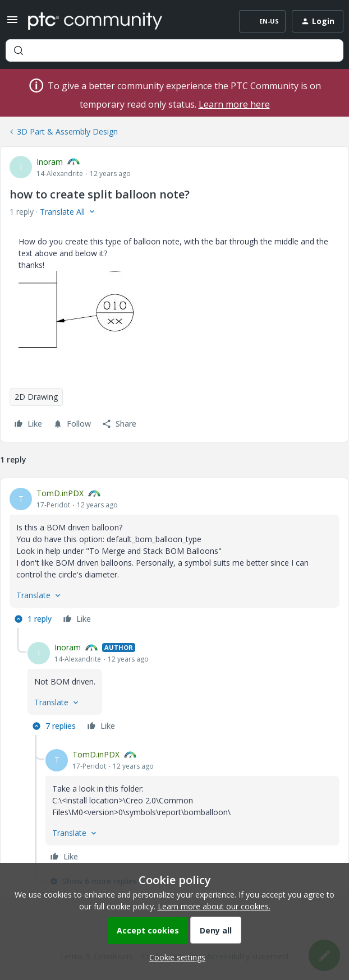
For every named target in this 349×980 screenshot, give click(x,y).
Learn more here (234, 104)
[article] (174, 558)
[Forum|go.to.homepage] (95, 21)
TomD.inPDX (60, 493)
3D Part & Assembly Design (67, 131)
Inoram (50, 162)
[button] (12, 23)
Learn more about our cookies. (214, 906)
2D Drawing (36, 397)
